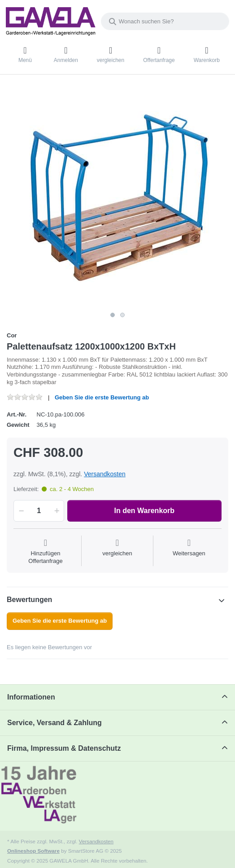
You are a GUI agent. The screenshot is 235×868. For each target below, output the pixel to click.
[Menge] (39, 511)
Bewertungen (29, 600)
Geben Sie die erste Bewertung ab (102, 397)
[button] (20, 511)
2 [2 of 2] (122, 315)
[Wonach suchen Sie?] (165, 21)
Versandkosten (105, 474)
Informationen (31, 697)
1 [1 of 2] (113, 315)
